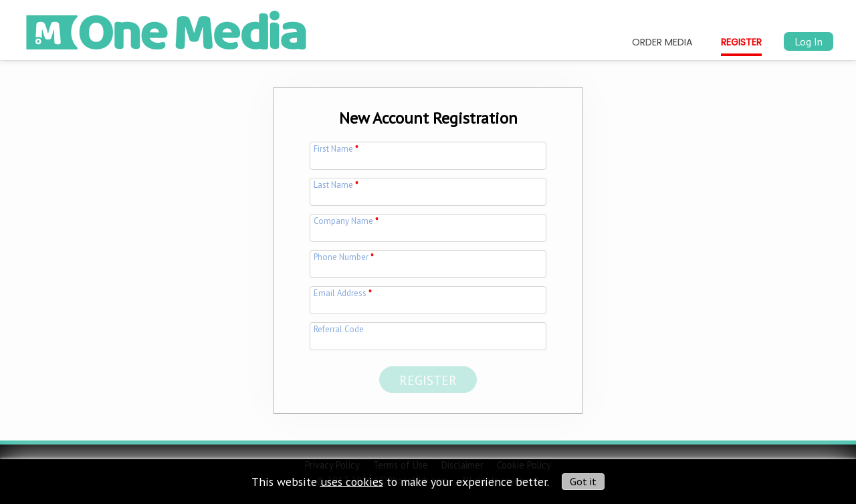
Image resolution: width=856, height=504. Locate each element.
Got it (583, 481)
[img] (166, 25)
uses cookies (352, 481)
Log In (809, 41)
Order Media (662, 42)
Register (741, 42)
